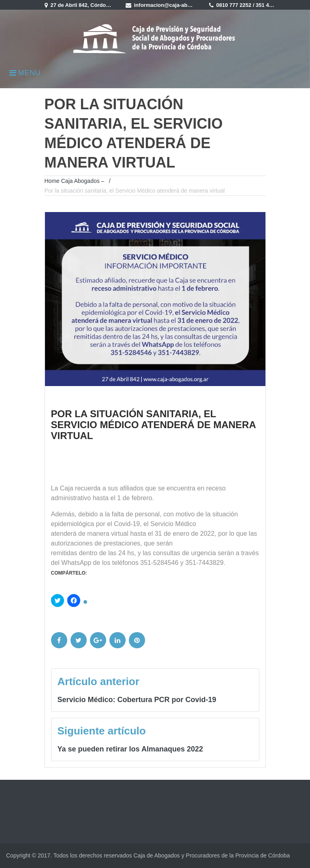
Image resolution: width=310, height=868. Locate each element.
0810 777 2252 (234, 5)
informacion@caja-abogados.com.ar (180, 5)
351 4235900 (271, 5)
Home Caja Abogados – (75, 181)
